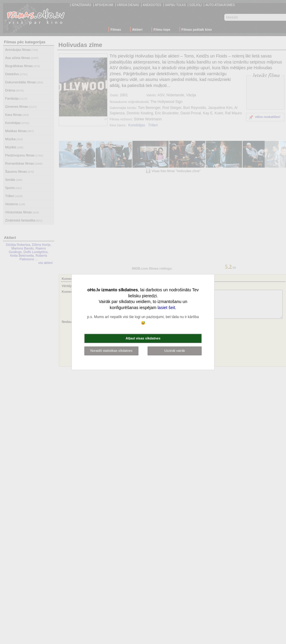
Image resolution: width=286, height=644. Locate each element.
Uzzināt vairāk (174, 351)
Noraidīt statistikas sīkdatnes (111, 351)
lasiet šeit (166, 307)
